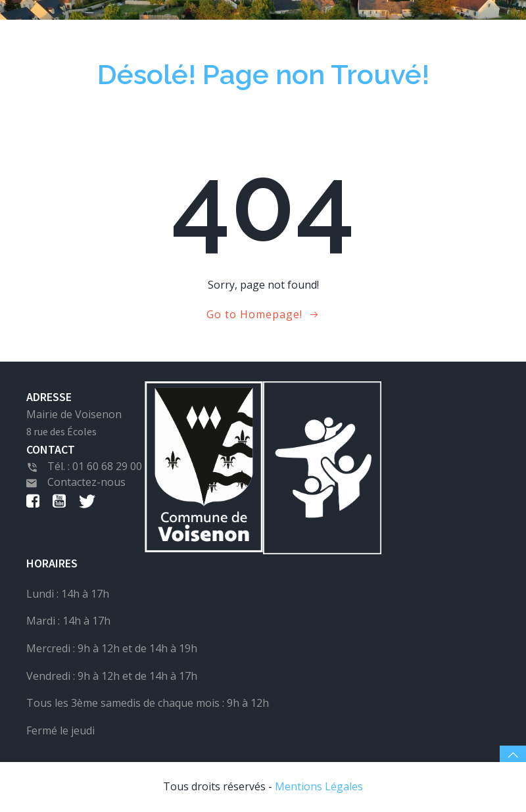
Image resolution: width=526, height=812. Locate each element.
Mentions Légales (319, 786)
